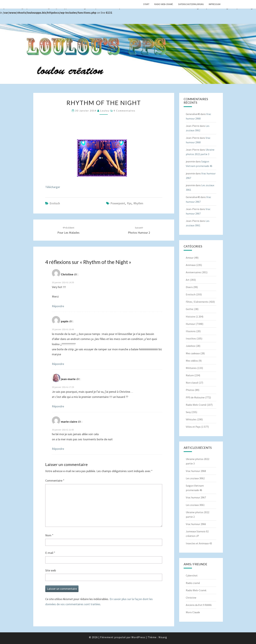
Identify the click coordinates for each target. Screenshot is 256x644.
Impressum (215, 4)
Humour (190, 324)
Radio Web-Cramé (196, 405)
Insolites (191, 338)
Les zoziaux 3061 (195, 505)
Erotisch (55, 203)
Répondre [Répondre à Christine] (58, 306)
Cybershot (192, 575)
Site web (51, 570)
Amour (190, 258)
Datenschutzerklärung (191, 4)
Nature (190, 375)
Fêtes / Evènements (197, 302)
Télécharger (53, 187)
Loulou (105, 111)
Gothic (190, 309)
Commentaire (55, 481)
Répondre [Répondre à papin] (58, 364)
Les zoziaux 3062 (195, 478)
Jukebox (191, 346)
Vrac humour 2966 (196, 524)
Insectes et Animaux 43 (199, 543)
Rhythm (138, 203)
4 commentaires (125, 111)
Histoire (190, 317)
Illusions (191, 331)
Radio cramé (193, 583)
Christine (191, 598)
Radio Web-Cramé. (164, 4)
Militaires (191, 368)
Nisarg (163, 637)
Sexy (188, 412)
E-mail (50, 553)
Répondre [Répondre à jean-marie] (58, 406)
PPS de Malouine (195, 397)
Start (146, 4)
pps (129, 203)
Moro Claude (193, 612)
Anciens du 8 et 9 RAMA (199, 605)
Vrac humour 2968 (196, 471)
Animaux (191, 265)
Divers (189, 287)
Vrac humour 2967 (196, 497)
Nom (49, 535)
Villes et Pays (193, 427)
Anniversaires (193, 272)
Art (188, 280)
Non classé (192, 383)
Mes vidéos (192, 361)
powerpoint (118, 203)
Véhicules (191, 419)
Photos (190, 390)
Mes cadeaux (193, 353)
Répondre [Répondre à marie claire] (58, 449)
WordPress (138, 637)
